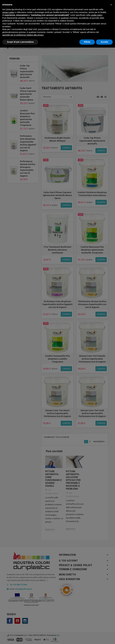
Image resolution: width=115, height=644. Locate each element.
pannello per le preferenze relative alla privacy (23, 35)
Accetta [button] (104, 42)
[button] (111, 5)
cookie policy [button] (97, 15)
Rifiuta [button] (87, 42)
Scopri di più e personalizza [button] (20, 42)
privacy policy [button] (8, 12)
